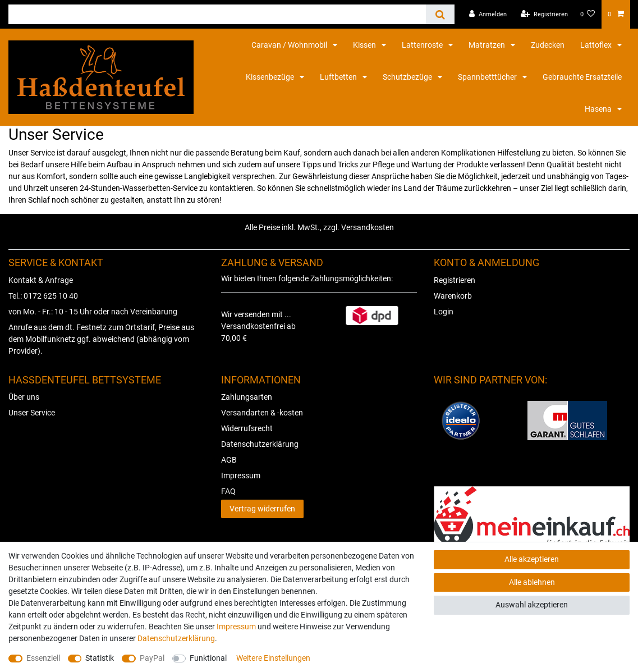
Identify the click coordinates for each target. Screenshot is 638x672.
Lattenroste (423, 45)
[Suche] (440, 14)
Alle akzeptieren (532, 559)
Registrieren (455, 280)
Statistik (100, 658)
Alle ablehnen (532, 582)
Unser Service (32, 413)
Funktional (208, 658)
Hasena (599, 109)
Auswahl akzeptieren (532, 605)
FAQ (228, 491)
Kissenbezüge (271, 77)
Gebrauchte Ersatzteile (582, 77)
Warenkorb (453, 296)
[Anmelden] (488, 14)
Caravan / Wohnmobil (290, 45)
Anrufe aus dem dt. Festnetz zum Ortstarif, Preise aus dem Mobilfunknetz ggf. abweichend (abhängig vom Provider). (101, 339)
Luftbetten (339, 77)
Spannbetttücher (488, 77)
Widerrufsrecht (247, 428)
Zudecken (548, 45)
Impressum (241, 476)
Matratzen (488, 45)
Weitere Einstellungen (273, 658)
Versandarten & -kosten (262, 413)
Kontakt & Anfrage (41, 280)
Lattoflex (597, 45)
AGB (229, 460)
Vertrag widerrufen (262, 509)
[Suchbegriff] (217, 14)
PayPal (152, 658)
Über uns (24, 397)
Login (444, 312)
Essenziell (43, 658)
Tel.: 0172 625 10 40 (43, 296)
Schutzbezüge (408, 77)
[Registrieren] (544, 14)
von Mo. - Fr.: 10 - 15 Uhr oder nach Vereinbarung (93, 312)
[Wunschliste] (588, 14)
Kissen (365, 45)
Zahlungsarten (247, 397)
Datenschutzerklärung (260, 444)
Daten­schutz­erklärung (176, 638)
